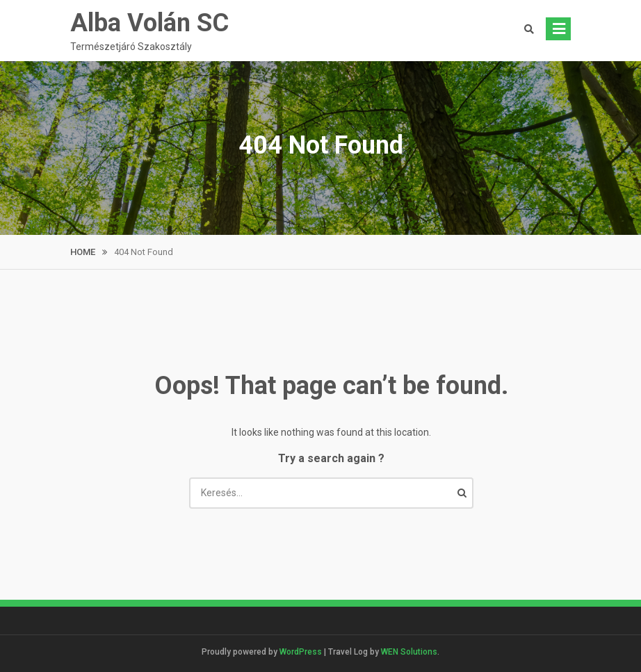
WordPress (301, 652)
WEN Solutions (409, 652)
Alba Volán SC (149, 23)
